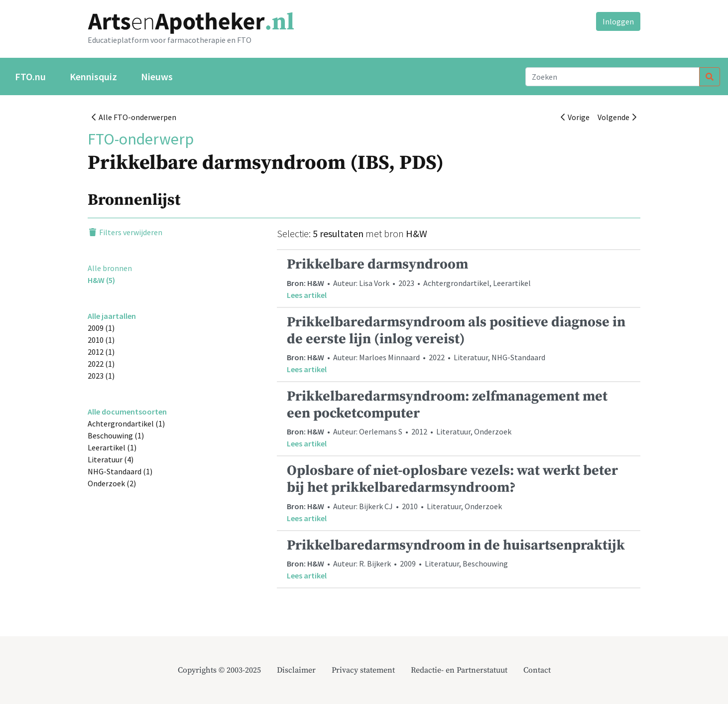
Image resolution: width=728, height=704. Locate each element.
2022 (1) (101, 364)
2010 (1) (101, 340)
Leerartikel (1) (112, 447)
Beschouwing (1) (116, 435)
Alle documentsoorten (127, 412)
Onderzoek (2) (112, 483)
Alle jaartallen (112, 316)
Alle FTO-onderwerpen (134, 117)
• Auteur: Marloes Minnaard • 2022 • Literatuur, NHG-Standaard (459, 344)
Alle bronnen (110, 268)
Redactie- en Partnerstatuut (459, 670)
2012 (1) (101, 352)
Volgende (617, 117)
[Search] (612, 77)
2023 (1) (101, 376)
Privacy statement (363, 670)
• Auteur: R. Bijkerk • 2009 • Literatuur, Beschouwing (459, 559)
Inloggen (618, 21)
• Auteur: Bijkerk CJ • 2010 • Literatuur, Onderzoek (459, 493)
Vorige (575, 117)
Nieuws (157, 76)
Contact (537, 670)
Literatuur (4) (111, 459)
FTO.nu (30, 76)
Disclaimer (296, 670)
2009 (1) (101, 328)
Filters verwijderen (125, 232)
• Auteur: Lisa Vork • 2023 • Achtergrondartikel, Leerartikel (459, 278)
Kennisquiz (93, 76)
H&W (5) (101, 280)
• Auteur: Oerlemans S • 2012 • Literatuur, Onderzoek (459, 419)
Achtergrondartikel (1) (126, 423)
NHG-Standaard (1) (120, 471)
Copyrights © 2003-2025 (219, 670)
